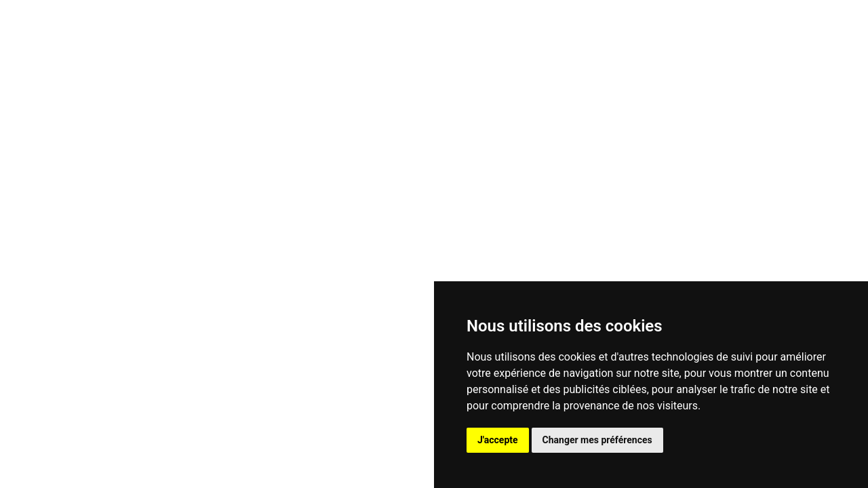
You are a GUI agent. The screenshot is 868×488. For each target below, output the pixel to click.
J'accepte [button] (498, 440)
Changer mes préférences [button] (597, 440)
